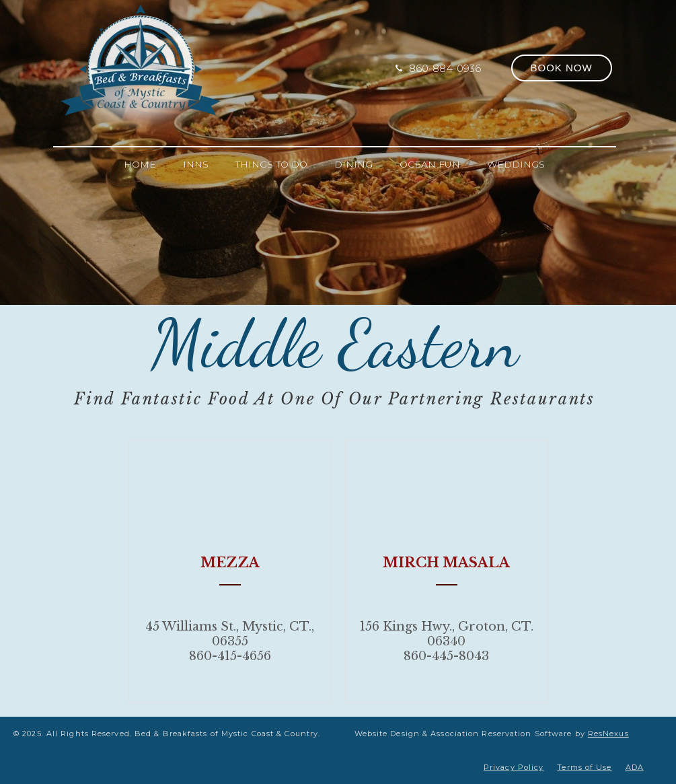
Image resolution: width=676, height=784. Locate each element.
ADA (635, 767)
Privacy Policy (514, 767)
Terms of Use (584, 767)
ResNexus (608, 734)
